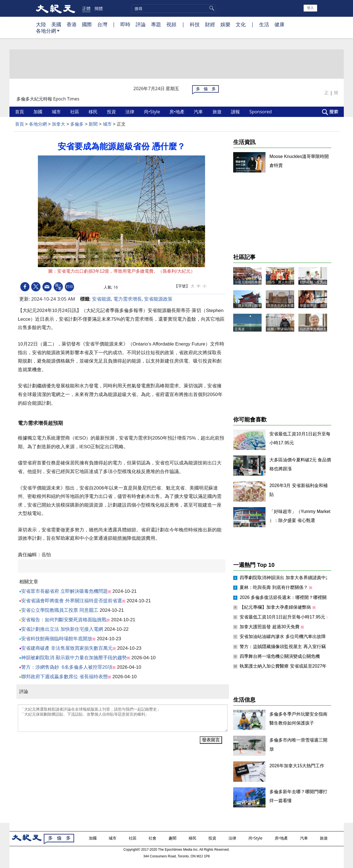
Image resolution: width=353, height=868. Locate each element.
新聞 (93, 124)
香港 (72, 24)
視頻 (171, 24)
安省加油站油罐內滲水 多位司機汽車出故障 (283, 636)
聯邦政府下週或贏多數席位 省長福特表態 (64, 677)
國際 (87, 24)
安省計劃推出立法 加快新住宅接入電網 (62, 629)
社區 (75, 112)
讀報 (236, 112)
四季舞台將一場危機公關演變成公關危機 (280, 656)
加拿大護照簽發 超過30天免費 (270, 627)
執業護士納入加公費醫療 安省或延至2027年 (284, 666)
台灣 (102, 24)
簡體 (99, 8)
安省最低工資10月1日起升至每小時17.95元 (283, 617)
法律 (130, 112)
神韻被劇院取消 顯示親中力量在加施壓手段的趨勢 (74, 658)
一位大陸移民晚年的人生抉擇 (256, 282)
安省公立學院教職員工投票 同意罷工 (60, 610)
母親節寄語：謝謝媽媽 (317, 306)
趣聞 (173, 838)
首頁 (20, 112)
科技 (195, 24)
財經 (210, 24)
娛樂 (225, 24)
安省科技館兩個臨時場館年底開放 (57, 639)
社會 (153, 838)
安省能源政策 (158, 299)
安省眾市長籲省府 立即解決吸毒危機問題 (64, 591)
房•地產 (177, 112)
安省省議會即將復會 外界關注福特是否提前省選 (72, 601)
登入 (310, 8)
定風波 (240, 329)
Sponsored (261, 112)
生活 (264, 24)
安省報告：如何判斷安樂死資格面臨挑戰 (64, 620)
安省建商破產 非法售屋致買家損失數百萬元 (67, 648)
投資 (112, 112)
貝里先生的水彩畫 (281, 306)
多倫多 (77, 124)
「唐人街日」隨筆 (248, 306)
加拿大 (59, 124)
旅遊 (218, 112)
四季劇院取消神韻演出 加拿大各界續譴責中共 (285, 578)
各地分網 (48, 33)
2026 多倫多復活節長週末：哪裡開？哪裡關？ (285, 597)
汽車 (199, 112)
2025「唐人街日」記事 (284, 282)
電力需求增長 (128, 299)
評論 (141, 24)
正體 (86, 8)
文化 (241, 24)
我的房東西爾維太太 (315, 329)
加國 (38, 112)
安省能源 (101, 299)
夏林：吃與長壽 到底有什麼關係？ (274, 587)
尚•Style (153, 112)
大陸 (41, 24)
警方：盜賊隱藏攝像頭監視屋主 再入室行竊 (283, 647)
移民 (94, 112)
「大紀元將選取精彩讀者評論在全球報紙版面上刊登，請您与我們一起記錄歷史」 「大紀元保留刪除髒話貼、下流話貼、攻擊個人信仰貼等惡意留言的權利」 (123, 718)
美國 (56, 24)
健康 (279, 24)
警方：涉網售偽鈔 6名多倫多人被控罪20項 (67, 667)
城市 (57, 112)
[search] (174, 9)
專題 (156, 24)
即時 (125, 24)
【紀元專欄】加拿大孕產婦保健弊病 (276, 607)
